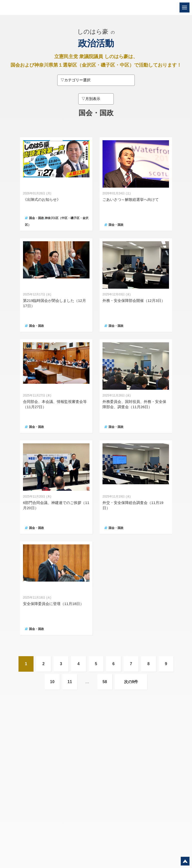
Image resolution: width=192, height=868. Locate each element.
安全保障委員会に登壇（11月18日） (53, 604)
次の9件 (131, 682)
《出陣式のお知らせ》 (42, 199)
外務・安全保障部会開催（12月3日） (134, 301)
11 (70, 682)
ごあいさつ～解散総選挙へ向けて (131, 199)
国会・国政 (36, 218)
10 (52, 682)
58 (105, 682)
